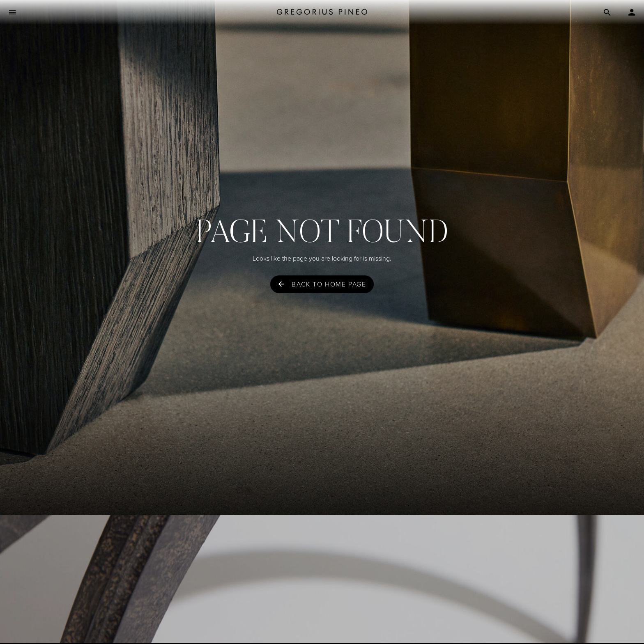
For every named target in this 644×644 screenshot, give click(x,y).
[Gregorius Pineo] (322, 13)
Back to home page (329, 284)
